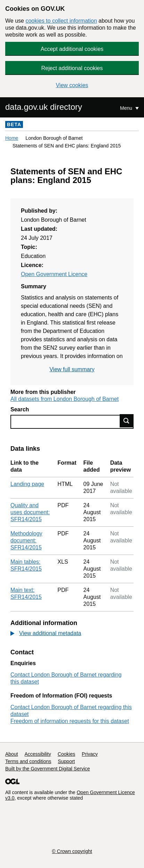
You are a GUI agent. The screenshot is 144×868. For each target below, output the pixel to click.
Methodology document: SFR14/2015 (26, 540)
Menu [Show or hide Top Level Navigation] (127, 108)
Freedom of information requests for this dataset (70, 721)
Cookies (67, 754)
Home (12, 138)
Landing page (27, 484)
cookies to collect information (61, 21)
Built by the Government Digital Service (48, 769)
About (12, 754)
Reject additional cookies (72, 68)
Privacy (90, 754)
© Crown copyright (72, 851)
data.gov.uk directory (44, 107)
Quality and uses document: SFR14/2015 (30, 512)
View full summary (72, 369)
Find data (127, 421)
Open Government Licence (54, 274)
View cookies (72, 85)
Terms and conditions (28, 761)
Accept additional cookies (72, 49)
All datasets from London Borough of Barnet (65, 399)
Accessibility (38, 754)
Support (66, 761)
